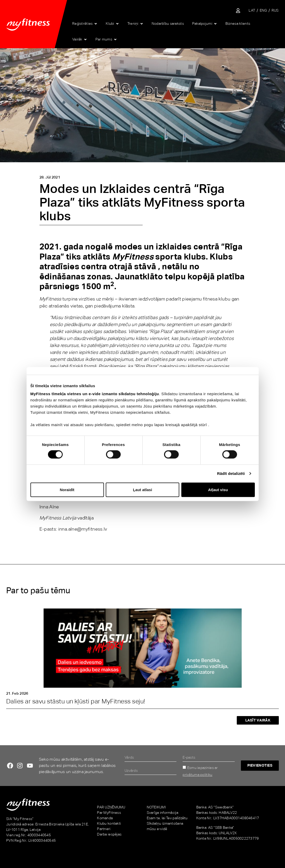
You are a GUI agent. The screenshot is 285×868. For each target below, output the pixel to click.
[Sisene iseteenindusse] (238, 11)
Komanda (105, 818)
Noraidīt (67, 489)
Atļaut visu (218, 489)
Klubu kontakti (109, 823)
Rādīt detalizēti (231, 473)
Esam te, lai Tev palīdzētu (167, 818)
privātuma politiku (197, 775)
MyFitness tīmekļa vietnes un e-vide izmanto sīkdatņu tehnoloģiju (95, 394)
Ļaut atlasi (142, 489)
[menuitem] (252, 10)
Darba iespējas (109, 834)
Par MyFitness (109, 813)
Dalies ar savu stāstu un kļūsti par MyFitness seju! (76, 701)
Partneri (104, 829)
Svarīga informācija (162, 813)
